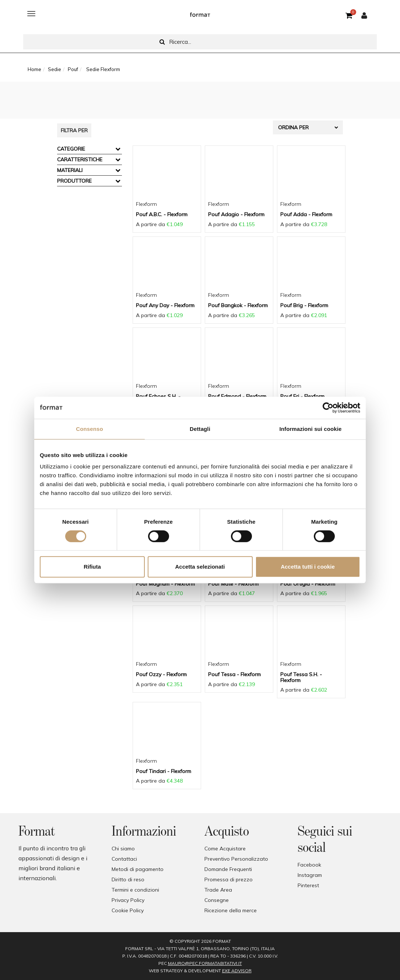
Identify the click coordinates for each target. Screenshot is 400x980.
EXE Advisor (237, 971)
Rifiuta (92, 567)
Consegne (217, 900)
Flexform (146, 204)
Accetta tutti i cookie (308, 567)
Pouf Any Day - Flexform (165, 305)
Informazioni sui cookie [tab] (311, 429)
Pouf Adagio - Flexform (236, 214)
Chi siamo (123, 849)
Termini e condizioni (135, 890)
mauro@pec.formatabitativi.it (205, 963)
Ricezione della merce (231, 910)
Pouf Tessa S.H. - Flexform (301, 677)
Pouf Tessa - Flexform (234, 674)
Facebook (309, 865)
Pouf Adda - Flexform (306, 214)
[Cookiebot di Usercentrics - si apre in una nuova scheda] (328, 408)
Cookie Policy (128, 910)
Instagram (310, 875)
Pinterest (308, 885)
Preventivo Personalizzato (236, 859)
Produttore (74, 181)
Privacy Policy (128, 900)
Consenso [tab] (89, 429)
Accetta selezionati (200, 567)
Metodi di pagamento (138, 869)
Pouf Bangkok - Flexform (238, 305)
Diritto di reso (128, 879)
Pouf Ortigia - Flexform (308, 584)
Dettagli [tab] (200, 429)
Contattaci (124, 859)
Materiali (70, 170)
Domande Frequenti (228, 869)
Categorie (71, 149)
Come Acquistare (225, 849)
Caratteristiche (80, 159)
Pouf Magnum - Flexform (165, 584)
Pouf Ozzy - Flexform (161, 674)
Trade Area (218, 890)
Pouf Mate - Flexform (233, 584)
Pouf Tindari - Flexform (164, 771)
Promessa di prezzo (229, 879)
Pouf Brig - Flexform (304, 305)
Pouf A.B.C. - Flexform (162, 214)
